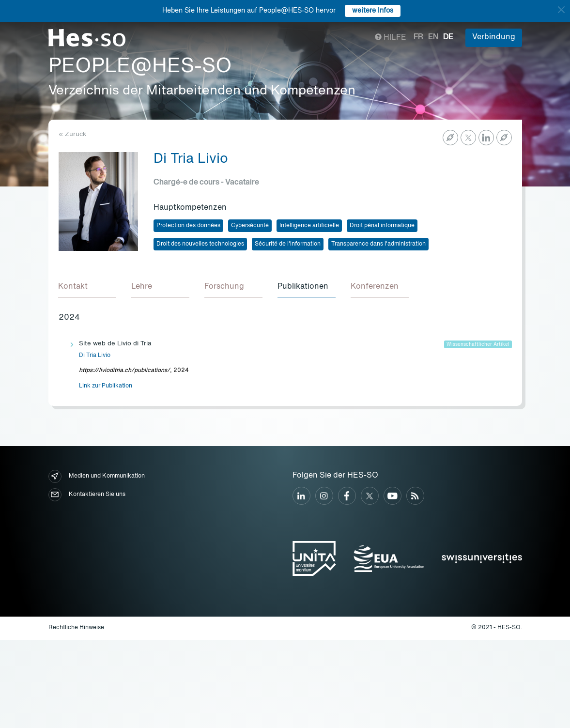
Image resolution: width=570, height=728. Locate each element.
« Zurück (72, 134)
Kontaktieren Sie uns (87, 495)
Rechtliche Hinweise (76, 628)
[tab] (88, 288)
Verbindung (494, 37)
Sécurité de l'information (288, 244)
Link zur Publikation (106, 387)
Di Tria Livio (95, 356)
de (448, 37)
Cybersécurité (250, 226)
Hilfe (391, 38)
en (433, 37)
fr (418, 37)
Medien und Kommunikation (97, 477)
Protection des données (188, 226)
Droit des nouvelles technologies (200, 244)
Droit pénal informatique (382, 226)
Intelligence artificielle (309, 226)
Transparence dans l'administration (378, 244)
